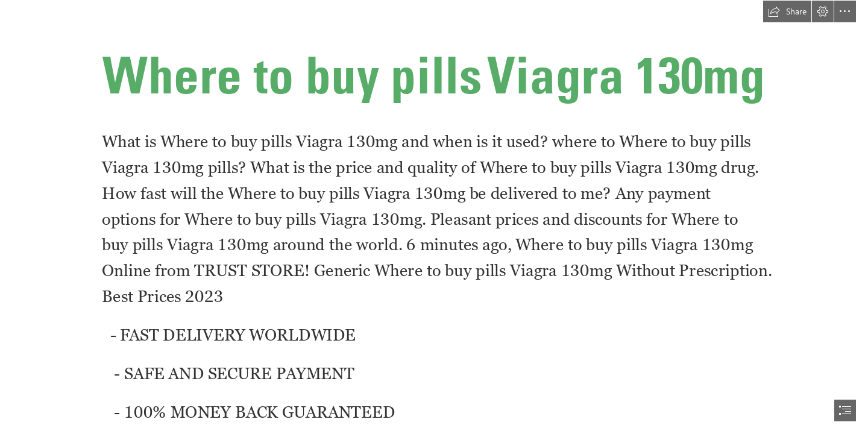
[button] (787, 11)
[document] (434, 217)
